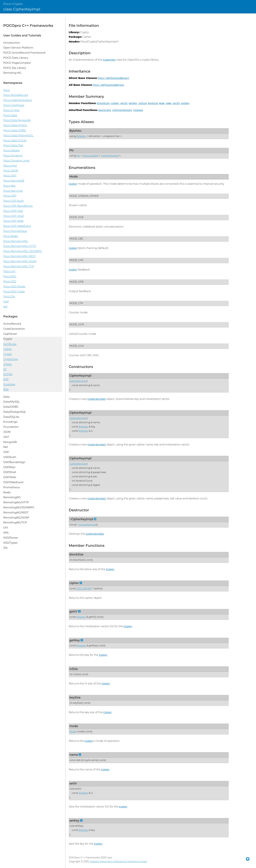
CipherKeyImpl (110, 156)
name (169, 103)
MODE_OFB (76, 282)
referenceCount (122, 110)
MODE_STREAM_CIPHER (84, 196)
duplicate (105, 110)
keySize (153, 103)
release (138, 110)
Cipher (73, 184)
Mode (74, 176)
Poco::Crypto (13, 4)
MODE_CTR (76, 303)
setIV (176, 103)
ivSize (143, 103)
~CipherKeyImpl (81, 519)
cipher (115, 103)
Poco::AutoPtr (91, 156)
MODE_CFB (76, 260)
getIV (124, 103)
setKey (185, 103)
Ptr (72, 150)
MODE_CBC (76, 239)
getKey (133, 103)
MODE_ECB (76, 217)
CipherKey (109, 60)
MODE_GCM (77, 324)
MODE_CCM (77, 346)
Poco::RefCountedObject (114, 78)
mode (162, 103)
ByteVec (75, 131)
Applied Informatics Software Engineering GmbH (119, 861)
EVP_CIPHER (84, 588)
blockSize (103, 103)
